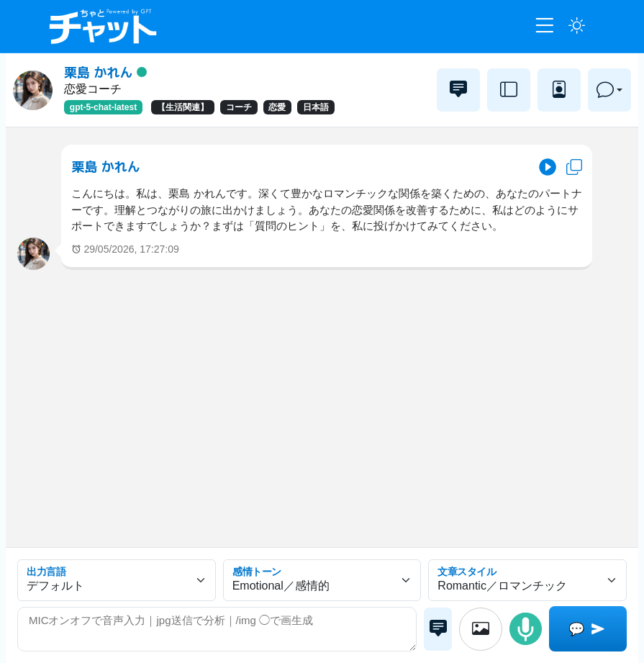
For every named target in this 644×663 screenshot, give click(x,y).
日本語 (316, 107)
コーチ (239, 107)
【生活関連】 (183, 107)
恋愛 (277, 107)
